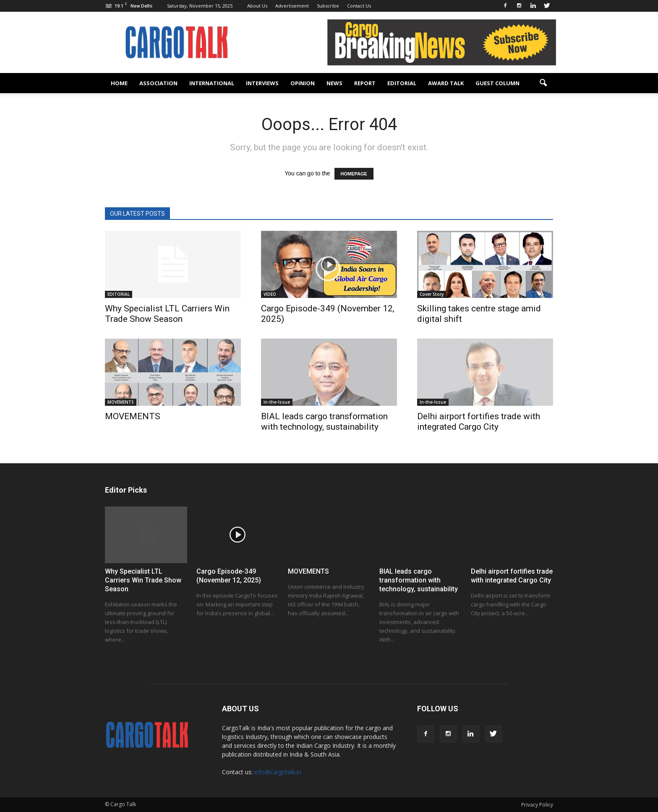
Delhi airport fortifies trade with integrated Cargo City (479, 422)
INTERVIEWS (262, 83)
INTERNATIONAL (212, 83)
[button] (543, 83)
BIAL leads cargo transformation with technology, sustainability (324, 422)
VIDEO (270, 294)
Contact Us (359, 6)
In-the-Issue (277, 402)
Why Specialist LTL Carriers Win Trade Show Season (167, 314)
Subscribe (328, 6)
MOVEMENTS (121, 402)
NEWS (334, 83)
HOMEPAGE (354, 174)
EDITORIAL (402, 83)
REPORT (365, 83)
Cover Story (432, 294)
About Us (257, 6)
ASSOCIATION (158, 83)
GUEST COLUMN (497, 83)
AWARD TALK (446, 83)
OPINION (303, 83)
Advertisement (292, 6)
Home (119, 83)
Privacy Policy (537, 805)
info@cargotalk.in (278, 772)
